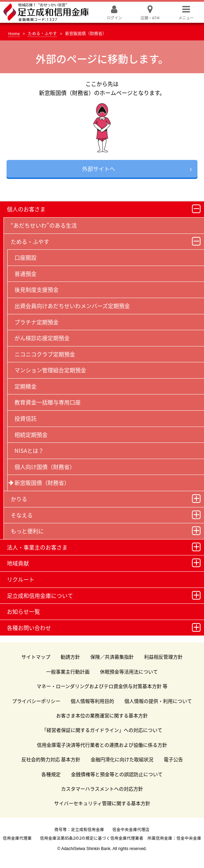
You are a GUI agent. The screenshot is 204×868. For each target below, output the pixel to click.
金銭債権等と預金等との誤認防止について (117, 774)
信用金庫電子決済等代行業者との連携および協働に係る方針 (102, 745)
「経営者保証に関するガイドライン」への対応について (102, 730)
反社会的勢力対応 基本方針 (51, 759)
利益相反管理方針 (163, 657)
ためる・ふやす (42, 34)
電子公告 (173, 759)
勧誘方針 (70, 657)
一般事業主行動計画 (68, 671)
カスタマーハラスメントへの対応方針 (102, 789)
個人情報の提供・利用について (158, 701)
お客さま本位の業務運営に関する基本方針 (102, 715)
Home (14, 34)
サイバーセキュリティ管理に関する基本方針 (102, 803)
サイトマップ (36, 657)
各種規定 (51, 774)
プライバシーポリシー (36, 701)
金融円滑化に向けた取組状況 (122, 759)
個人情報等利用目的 (92, 701)
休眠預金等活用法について (129, 671)
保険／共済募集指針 (112, 657)
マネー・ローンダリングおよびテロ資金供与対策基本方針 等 (102, 686)
